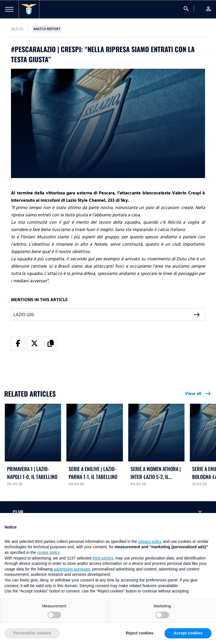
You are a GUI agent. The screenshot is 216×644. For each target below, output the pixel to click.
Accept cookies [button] (188, 633)
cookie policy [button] (48, 552)
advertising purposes (72, 569)
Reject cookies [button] (139, 633)
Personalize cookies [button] (32, 633)
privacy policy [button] (150, 541)
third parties (103, 558)
